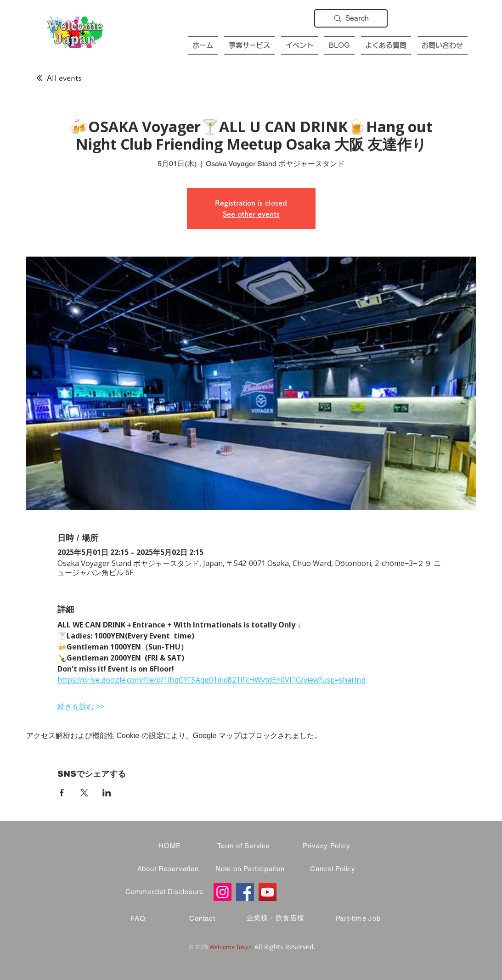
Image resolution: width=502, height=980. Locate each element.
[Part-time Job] (358, 918)
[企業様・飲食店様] (276, 918)
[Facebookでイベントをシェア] (62, 793)
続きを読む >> (81, 706)
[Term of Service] (244, 846)
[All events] (59, 78)
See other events (251, 214)
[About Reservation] (168, 869)
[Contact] (203, 918)
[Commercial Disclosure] (165, 892)
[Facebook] (245, 892)
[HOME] (170, 846)
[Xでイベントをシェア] (84, 793)
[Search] (351, 18)
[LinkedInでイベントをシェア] (107, 793)
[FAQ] (138, 918)
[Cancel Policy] (333, 869)
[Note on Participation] (250, 869)
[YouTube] (268, 892)
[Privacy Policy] (327, 846)
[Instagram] (223, 892)
